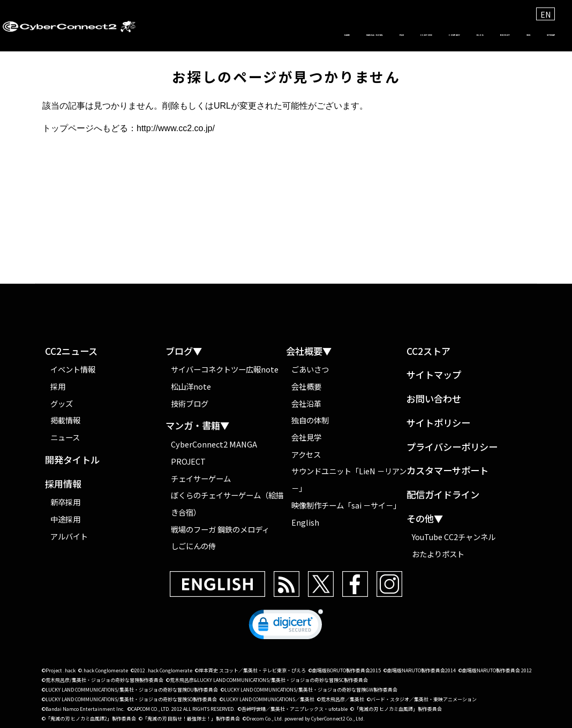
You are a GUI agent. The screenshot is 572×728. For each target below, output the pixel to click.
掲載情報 (65, 420)
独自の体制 (310, 420)
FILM (250, 35)
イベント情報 (73, 369)
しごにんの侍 (193, 546)
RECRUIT (450, 35)
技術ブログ (190, 403)
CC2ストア (428, 351)
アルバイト (69, 536)
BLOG (404, 35)
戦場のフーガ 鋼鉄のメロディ (220, 529)
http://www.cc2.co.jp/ (176, 128)
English (305, 522)
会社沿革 (306, 403)
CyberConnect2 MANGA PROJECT (214, 453)
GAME (129, 35)
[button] (286, 627)
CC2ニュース (71, 351)
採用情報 (63, 484)
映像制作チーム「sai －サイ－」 (346, 505)
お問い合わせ (434, 399)
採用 (58, 386)
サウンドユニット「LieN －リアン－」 (349, 479)
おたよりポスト (438, 554)
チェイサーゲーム (201, 478)
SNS (494, 35)
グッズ (62, 403)
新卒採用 (65, 502)
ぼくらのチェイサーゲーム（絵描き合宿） (227, 503)
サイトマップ (434, 375)
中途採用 (65, 519)
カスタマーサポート (447, 471)
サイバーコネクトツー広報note (225, 369)
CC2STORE (298, 35)
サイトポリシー (438, 423)
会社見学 (306, 437)
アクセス (306, 454)
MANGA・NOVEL (190, 35)
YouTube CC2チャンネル (454, 537)
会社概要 (306, 386)
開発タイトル (72, 460)
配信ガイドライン (443, 495)
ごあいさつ (310, 369)
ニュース (65, 437)
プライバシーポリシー (452, 447)
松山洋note (191, 386)
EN (545, 14)
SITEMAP (537, 35)
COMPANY (356, 35)
